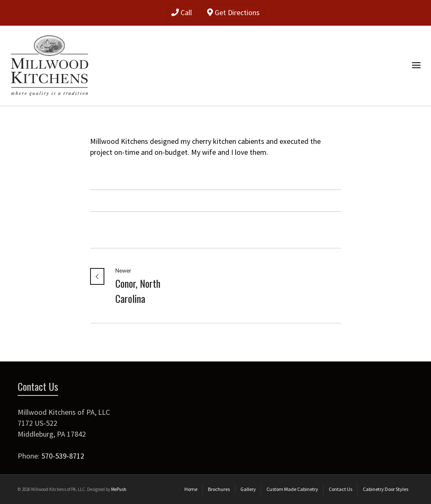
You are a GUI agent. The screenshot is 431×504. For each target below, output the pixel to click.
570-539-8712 (63, 456)
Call (182, 12)
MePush (119, 489)
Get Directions (233, 12)
